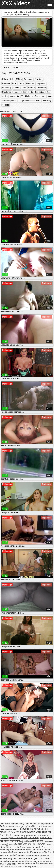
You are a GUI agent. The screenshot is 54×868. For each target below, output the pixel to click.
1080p (19, 79)
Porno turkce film (25, 829)
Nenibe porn (47, 864)
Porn (24, 88)
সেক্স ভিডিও (12, 832)
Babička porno (19, 852)
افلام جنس (25, 826)
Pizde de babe (13, 847)
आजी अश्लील (38, 841)
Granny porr (19, 835)
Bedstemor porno (23, 850)
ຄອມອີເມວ (36, 864)
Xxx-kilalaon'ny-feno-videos (33, 96)
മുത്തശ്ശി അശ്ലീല (9, 844)
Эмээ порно (26, 847)
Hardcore (30, 83)
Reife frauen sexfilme (10, 826)
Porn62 (31, 88)
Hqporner (41, 83)
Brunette (6, 83)
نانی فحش (48, 841)
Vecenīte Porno (40, 847)
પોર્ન (25, 838)
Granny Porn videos (27, 824)
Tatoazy (17, 92)
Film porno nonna (8, 824)
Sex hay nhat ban (45, 824)
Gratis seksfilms (43, 832)
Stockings (7, 92)
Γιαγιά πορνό (33, 861)
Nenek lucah (24, 855)
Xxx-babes (40, 92)
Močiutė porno (7, 850)
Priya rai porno (24, 864)
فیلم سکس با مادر (8, 829)
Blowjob (38, 79)
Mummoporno (32, 835)
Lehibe (16, 88)
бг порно (44, 835)
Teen (25, 92)
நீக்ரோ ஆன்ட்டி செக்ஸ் (11, 838)
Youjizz (5, 105)
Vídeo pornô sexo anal (41, 826)
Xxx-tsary (47, 101)
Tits (31, 92)
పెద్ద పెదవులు (26, 841)
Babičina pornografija (37, 852)
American (28, 79)
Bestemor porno (38, 855)
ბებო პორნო (7, 835)
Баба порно (38, 850)
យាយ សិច (32, 844)
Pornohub (41, 88)
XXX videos (16, 3)
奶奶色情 (41, 844)
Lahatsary (7, 88)
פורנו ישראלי (45, 861)
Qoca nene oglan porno (33, 858)
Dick (14, 83)
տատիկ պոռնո (26, 832)
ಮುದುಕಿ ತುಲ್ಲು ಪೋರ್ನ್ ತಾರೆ (40, 838)
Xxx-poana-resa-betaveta (30, 101)
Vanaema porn (19, 861)
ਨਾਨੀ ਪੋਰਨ (23, 844)
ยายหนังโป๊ (12, 855)
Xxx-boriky (14, 96)
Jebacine (17, 858)
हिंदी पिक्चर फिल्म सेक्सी (10, 841)
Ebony (21, 83)
